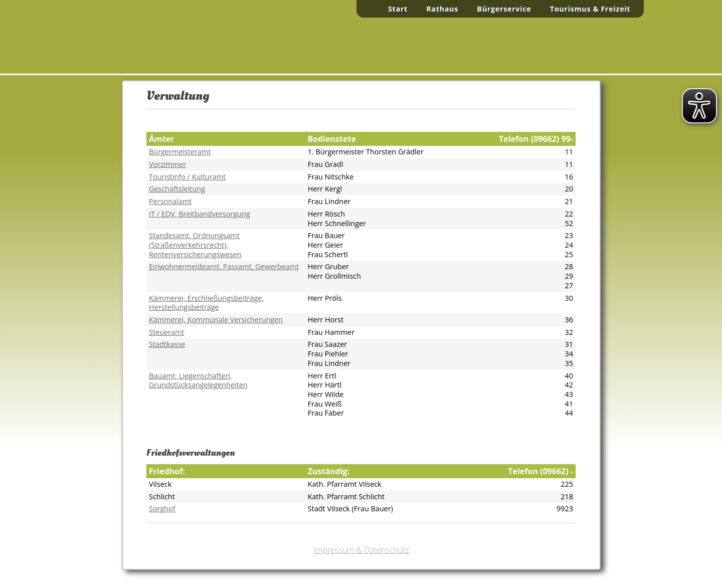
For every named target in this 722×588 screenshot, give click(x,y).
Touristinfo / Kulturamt (187, 177)
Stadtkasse (167, 344)
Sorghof (162, 509)
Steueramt (166, 332)
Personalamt (170, 201)
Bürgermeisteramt (180, 152)
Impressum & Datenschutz (361, 550)
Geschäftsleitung (177, 189)
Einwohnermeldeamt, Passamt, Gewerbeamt (224, 266)
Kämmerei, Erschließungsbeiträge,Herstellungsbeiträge (206, 303)
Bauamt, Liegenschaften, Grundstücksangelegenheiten (198, 380)
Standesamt (169, 235)
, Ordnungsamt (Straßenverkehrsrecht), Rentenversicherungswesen (195, 245)
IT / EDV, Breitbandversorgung (199, 214)
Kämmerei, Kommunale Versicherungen (216, 320)
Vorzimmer (167, 164)
